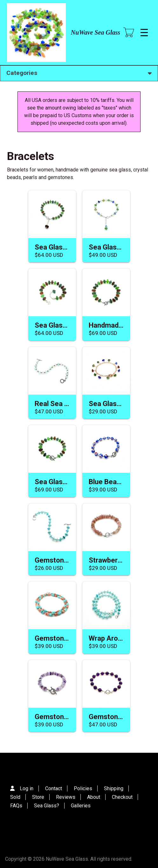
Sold (15, 797)
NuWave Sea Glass (96, 32)
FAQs (16, 806)
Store (38, 797)
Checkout (122, 797)
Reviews (66, 797)
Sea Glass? (47, 806)
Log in (27, 788)
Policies (83, 788)
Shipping (114, 788)
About (94, 797)
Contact (54, 788)
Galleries (81, 806)
